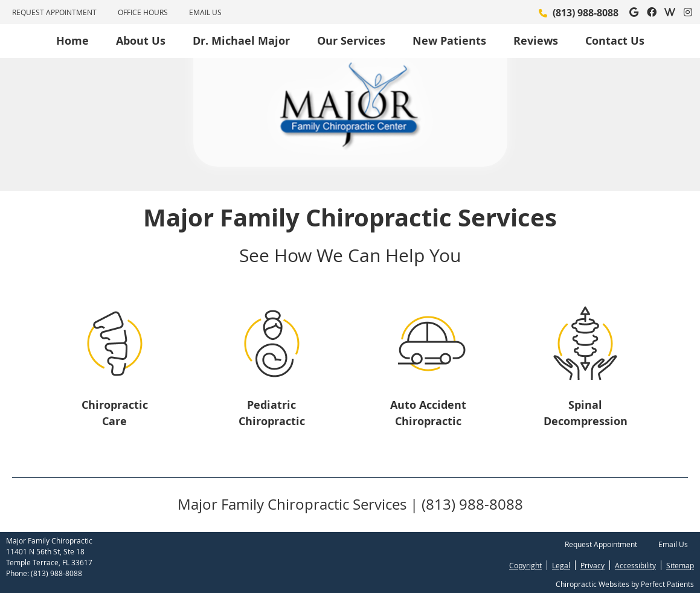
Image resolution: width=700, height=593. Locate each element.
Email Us (205, 12)
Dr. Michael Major (241, 41)
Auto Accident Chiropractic (428, 413)
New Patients (449, 41)
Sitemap (680, 565)
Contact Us (615, 41)
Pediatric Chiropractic (272, 413)
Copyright (525, 565)
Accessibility (635, 565)
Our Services (351, 41)
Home (72, 41)
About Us (141, 41)
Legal (561, 565)
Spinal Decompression (586, 413)
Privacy (592, 565)
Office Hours (143, 12)
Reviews (536, 41)
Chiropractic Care (115, 413)
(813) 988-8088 (586, 13)
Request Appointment (54, 12)
